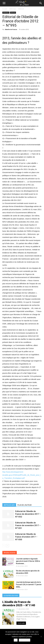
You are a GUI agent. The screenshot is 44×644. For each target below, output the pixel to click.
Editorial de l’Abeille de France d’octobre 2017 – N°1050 (26, 537)
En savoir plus (25, 640)
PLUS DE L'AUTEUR (25, 505)
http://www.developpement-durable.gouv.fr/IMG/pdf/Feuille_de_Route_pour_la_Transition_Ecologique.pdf (22, 475)
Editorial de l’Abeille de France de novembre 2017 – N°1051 (28, 525)
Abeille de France (11, 29)
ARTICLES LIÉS (9, 505)
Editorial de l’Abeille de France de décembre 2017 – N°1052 (28, 514)
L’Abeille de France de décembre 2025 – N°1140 (19, 604)
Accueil (5, 9)
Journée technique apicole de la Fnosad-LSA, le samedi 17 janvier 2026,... (29, 585)
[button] (41, 3)
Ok (16, 640)
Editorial (21, 9)
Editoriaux (13, 9)
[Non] (41, 637)
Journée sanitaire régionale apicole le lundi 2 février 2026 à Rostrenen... (28, 561)
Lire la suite (21, 623)
